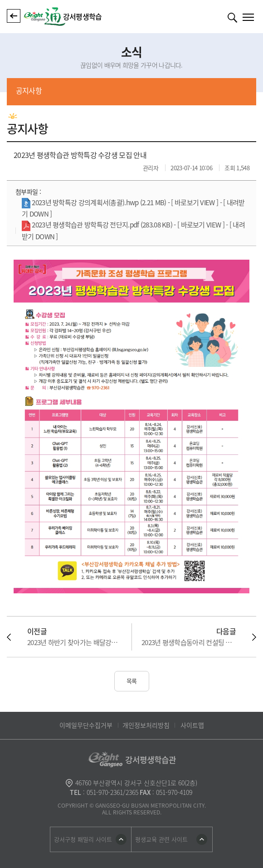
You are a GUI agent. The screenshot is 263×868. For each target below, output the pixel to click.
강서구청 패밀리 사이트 (83, 839)
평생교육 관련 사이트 (161, 839)
